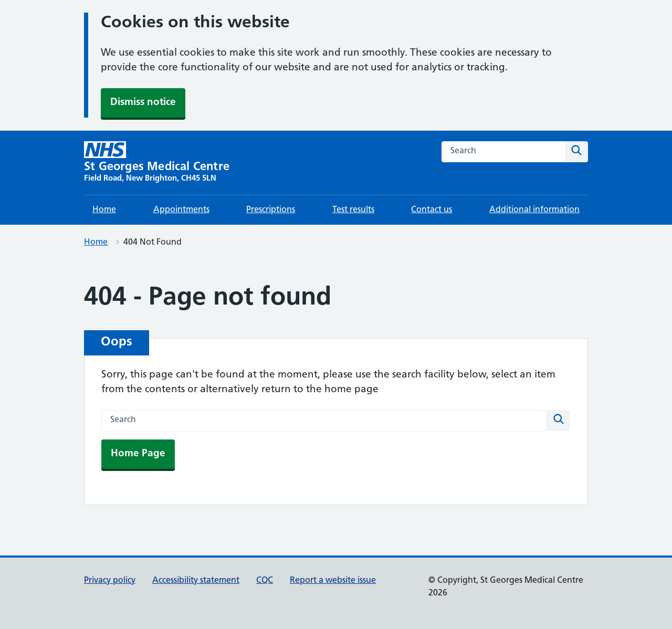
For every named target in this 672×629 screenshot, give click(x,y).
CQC (265, 581)
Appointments (181, 210)
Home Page (138, 454)
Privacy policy (110, 581)
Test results (353, 210)
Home (104, 210)
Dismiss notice (143, 103)
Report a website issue (333, 581)
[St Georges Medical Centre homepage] (157, 163)
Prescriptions (271, 210)
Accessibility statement (196, 581)
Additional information (534, 210)
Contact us (432, 210)
